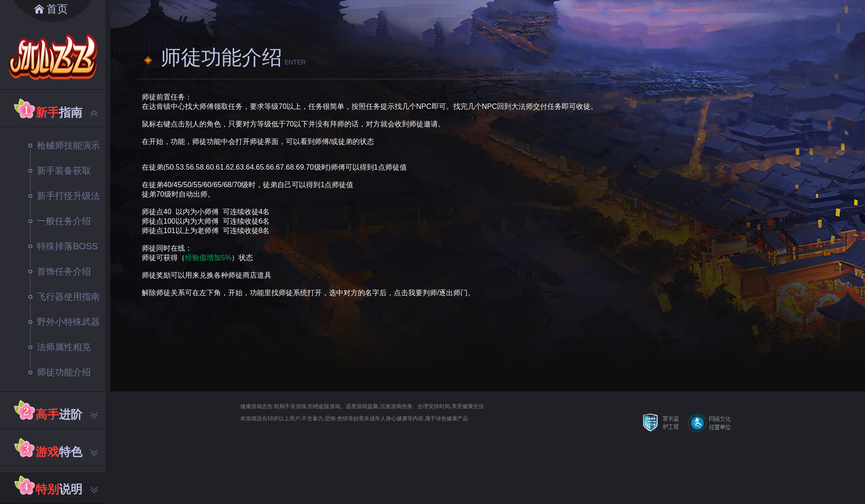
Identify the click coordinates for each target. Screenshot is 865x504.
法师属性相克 (60, 347)
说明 (67, 489)
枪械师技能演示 (64, 145)
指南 (67, 112)
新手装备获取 (60, 171)
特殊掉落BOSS (63, 246)
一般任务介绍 (60, 221)
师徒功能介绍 (60, 372)
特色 (67, 452)
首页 (57, 9)
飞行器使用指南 (64, 297)
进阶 (67, 414)
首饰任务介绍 (60, 271)
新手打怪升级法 (64, 196)
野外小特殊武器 (64, 322)
